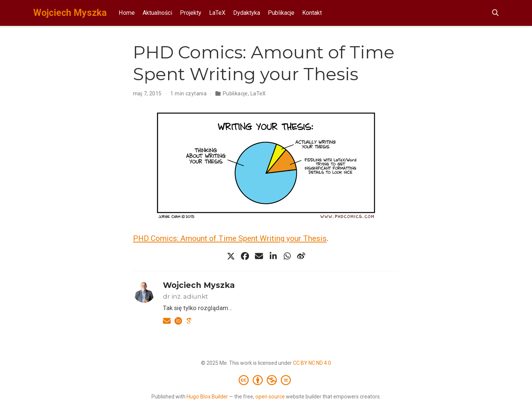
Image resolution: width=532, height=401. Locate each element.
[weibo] (301, 256)
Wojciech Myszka (70, 13)
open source (270, 397)
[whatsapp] (287, 256)
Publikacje (235, 94)
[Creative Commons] (266, 380)
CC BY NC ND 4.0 (312, 363)
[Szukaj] (495, 13)
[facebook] (245, 256)
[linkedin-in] (273, 256)
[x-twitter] (231, 256)
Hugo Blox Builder (207, 397)
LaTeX (258, 94)
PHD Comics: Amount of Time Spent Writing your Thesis (230, 238)
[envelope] (259, 256)
